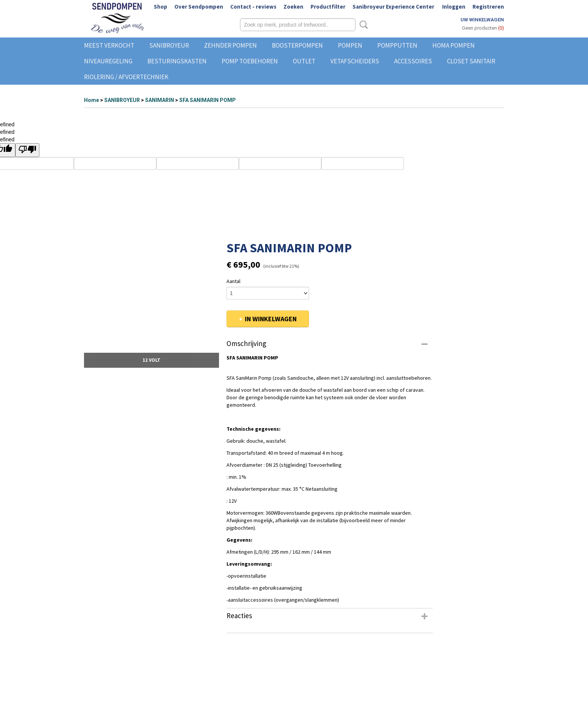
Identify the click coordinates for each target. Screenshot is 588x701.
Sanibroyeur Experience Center (393, 7)
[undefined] (27, 150)
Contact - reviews (253, 7)
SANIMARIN (160, 100)
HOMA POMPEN (454, 45)
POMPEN (350, 45)
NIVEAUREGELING (108, 61)
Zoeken (293, 7)
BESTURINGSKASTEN (177, 61)
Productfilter (328, 7)
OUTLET (304, 61)
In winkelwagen (271, 319)
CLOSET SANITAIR (471, 61)
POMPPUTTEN (397, 45)
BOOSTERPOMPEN (297, 45)
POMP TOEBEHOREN (250, 61)
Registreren (488, 7)
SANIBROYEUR (169, 45)
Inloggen (454, 7)
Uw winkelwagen (482, 20)
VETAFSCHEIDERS (355, 61)
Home (91, 100)
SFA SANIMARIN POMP (208, 100)
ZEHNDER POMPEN (230, 45)
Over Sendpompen (199, 7)
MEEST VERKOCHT (109, 45)
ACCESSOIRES (413, 61)
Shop (160, 7)
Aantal (233, 281)
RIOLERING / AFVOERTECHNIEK (126, 77)
